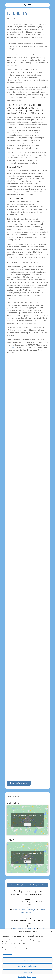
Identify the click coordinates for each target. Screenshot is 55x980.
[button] (52, 932)
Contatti (41, 885)
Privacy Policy (31, 977)
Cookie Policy (22, 977)
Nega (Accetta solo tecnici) (27, 966)
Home (14, 885)
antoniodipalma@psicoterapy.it (24, 910)
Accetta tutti (27, 960)
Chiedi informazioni (19, 783)
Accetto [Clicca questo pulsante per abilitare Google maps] (27, 824)
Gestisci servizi (8, 954)
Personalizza (27, 972)
